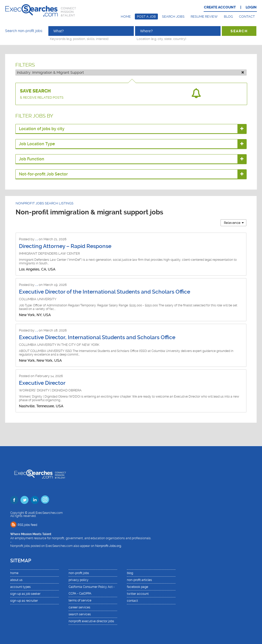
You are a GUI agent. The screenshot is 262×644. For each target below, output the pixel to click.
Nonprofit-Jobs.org (108, 546)
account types (20, 587)
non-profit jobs (79, 573)
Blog (228, 17)
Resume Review (204, 17)
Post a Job (146, 17)
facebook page (138, 587)
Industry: (130, 72)
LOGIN (251, 7)
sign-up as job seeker (25, 594)
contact (132, 601)
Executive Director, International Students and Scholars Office (97, 337)
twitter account (138, 594)
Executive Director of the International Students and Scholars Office (105, 292)
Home (126, 17)
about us (16, 580)
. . (37, 239)
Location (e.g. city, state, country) (161, 39)
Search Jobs (173, 17)
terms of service (80, 600)
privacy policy (79, 580)
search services (80, 614)
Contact (247, 17)
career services (79, 607)
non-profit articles (139, 580)
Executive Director (42, 383)
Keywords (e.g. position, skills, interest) (79, 39)
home (14, 573)
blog (130, 573)
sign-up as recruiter (24, 601)
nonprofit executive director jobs (91, 621)
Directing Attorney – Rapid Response (65, 246)
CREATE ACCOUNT (220, 7)
